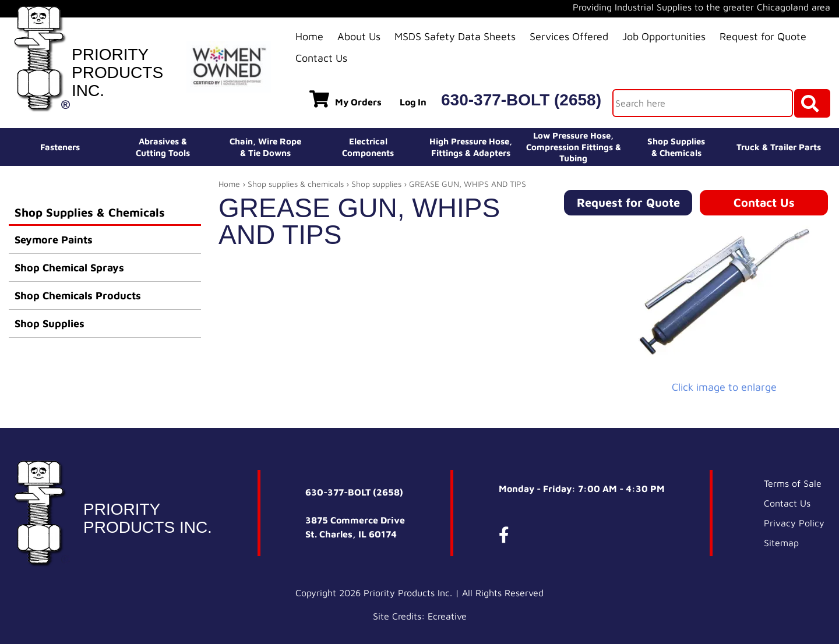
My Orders (346, 99)
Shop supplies (376, 184)
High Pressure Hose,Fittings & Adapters (471, 147)
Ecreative (447, 616)
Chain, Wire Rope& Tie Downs (265, 147)
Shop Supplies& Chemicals (676, 147)
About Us (359, 36)
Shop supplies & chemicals (296, 184)
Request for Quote (763, 36)
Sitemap (781, 543)
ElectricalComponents (368, 147)
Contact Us (321, 58)
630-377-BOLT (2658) (521, 100)
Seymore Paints (54, 240)
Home (309, 36)
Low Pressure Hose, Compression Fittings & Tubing (574, 147)
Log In (413, 102)
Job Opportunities (664, 36)
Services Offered (569, 36)
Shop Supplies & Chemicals (90, 212)
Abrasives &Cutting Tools (163, 147)
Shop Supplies (50, 323)
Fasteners (60, 147)
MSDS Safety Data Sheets (455, 36)
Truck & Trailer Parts (779, 147)
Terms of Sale (793, 483)
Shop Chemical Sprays (69, 268)
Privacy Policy (794, 523)
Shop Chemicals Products (78, 296)
